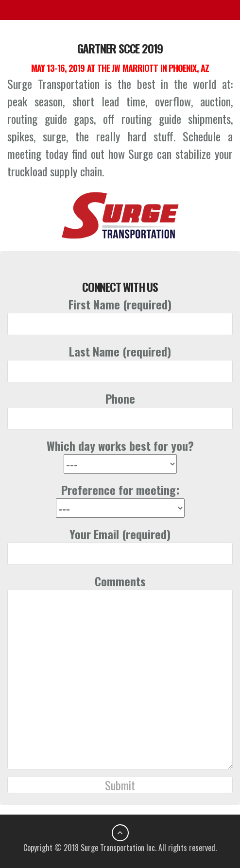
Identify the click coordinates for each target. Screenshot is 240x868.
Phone (120, 408)
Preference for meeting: (120, 499)
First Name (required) (120, 314)
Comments (120, 671)
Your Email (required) (120, 544)
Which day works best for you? (120, 455)
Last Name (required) (120, 361)
